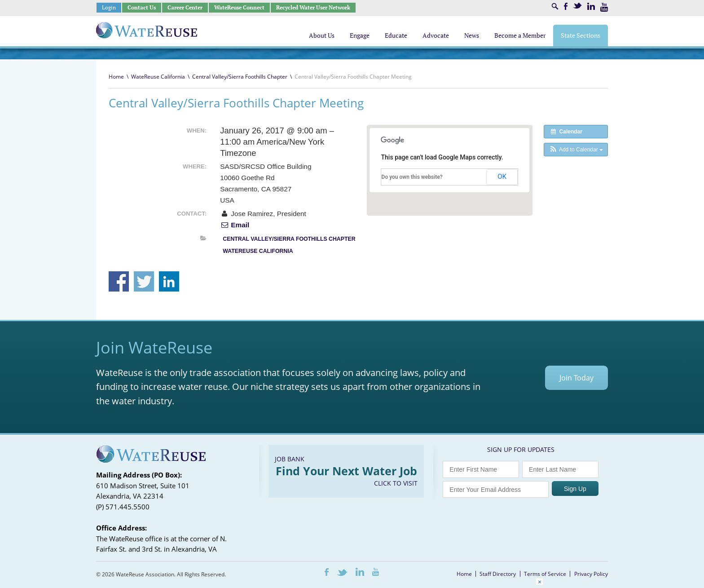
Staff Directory (498, 574)
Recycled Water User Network (313, 7)
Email (235, 225)
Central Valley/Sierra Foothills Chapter (240, 77)
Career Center (185, 7)
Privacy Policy (591, 574)
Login (109, 7)
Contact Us (142, 7)
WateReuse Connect (239, 7)
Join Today (576, 378)
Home (116, 77)
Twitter (577, 6)
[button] (576, 150)
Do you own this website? (412, 177)
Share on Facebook (119, 281)
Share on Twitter (144, 281)
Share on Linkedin (169, 281)
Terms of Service (545, 574)
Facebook (566, 6)
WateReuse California (158, 77)
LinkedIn (591, 6)
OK (502, 177)
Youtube (604, 7)
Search (555, 6)
